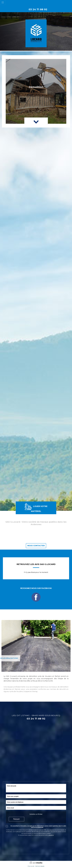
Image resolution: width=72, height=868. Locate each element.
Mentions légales (40, 866)
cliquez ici (51, 835)
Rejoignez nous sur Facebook (36, 594)
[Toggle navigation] (3, 2)
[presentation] (21, 841)
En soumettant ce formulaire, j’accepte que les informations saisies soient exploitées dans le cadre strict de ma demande (38, 827)
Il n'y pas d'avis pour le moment (36, 572)
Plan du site (31, 866)
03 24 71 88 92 (38, 9)
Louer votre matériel (36, 508)
